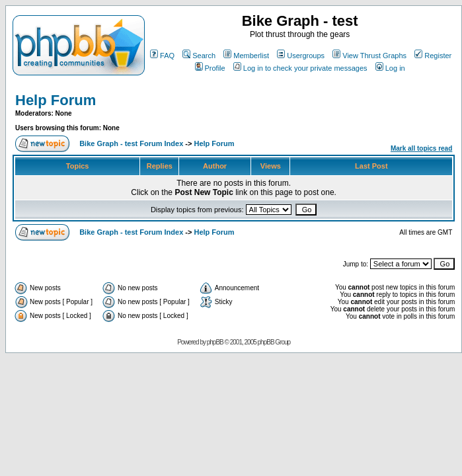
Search (199, 56)
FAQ (162, 56)
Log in (390, 68)
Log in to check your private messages (300, 68)
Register (433, 56)
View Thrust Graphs (369, 56)
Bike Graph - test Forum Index (131, 143)
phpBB (215, 342)
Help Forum (56, 100)
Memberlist (246, 56)
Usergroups (301, 56)
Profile (210, 68)
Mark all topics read (421, 148)
